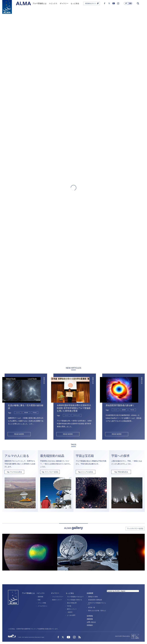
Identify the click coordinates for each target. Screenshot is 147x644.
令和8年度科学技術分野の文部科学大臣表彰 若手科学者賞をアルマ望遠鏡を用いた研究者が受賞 (74, 408)
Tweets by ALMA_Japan (116, 591)
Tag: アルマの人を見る (14, 472)
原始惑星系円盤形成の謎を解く (120, 405)
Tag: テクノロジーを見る (50, 472)
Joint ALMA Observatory (122, 636)
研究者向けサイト (91, 3)
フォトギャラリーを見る (135, 529)
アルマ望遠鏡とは (28, 593)
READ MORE (19, 434)
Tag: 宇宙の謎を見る (121, 472)
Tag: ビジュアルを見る (86, 472)
